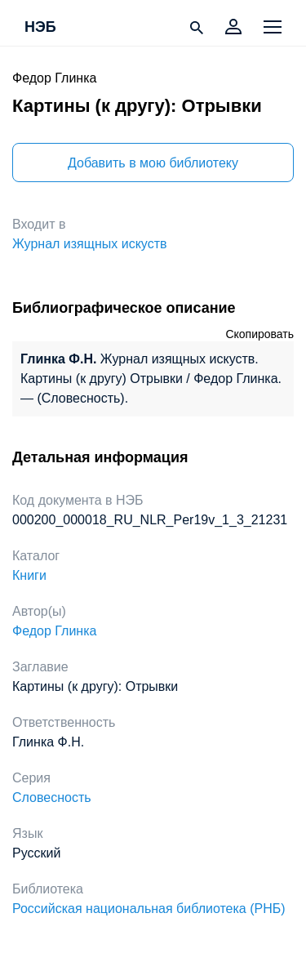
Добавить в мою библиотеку (153, 163)
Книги (29, 575)
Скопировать (259, 334)
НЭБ (40, 28)
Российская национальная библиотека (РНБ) (149, 909)
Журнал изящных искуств (89, 244)
